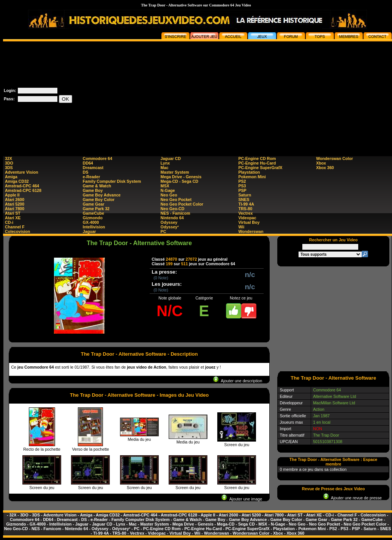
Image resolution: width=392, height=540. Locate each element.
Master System (175, 172)
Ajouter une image (242, 499)
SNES (244, 200)
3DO (9, 163)
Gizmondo (93, 218)
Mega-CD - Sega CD (179, 181)
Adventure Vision (21, 172)
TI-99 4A (246, 204)
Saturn (245, 195)
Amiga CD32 (17, 181)
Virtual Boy (249, 222)
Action (319, 409)
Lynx (165, 163)
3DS (9, 168)
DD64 (88, 163)
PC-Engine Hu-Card (257, 163)
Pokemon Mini (252, 177)
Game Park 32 (96, 209)
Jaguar (89, 231)
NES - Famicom (175, 213)
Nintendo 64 (172, 218)
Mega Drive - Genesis (181, 177)
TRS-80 (245, 209)
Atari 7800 (15, 209)
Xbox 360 (325, 168)
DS (86, 172)
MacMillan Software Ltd (334, 403)
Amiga (11, 177)
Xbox (321, 163)
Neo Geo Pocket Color (182, 204)
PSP (242, 190)
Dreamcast (93, 168)
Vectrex (245, 213)
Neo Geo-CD (173, 209)
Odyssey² (170, 227)
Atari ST (13, 213)
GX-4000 (91, 222)
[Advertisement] (256, 95)
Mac (165, 168)
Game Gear (94, 204)
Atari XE (13, 218)
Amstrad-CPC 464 (22, 186)
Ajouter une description (238, 381)
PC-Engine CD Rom (257, 158)
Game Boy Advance (102, 195)
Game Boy (93, 190)
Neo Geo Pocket (176, 200)
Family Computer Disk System (112, 181)
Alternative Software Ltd (334, 396)
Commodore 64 (98, 158)
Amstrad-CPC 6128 (23, 190)
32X (9, 158)
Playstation (249, 172)
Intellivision (94, 227)
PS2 (242, 181)
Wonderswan (251, 231)
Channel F (15, 227)
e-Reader (92, 177)
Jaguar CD (171, 158)
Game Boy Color (99, 200)
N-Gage (168, 190)
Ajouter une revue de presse (352, 498)
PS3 (242, 186)
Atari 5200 (15, 204)
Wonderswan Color (334, 158)
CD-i (9, 222)
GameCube (93, 213)
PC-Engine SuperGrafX (260, 168)
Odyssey (169, 222)
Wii (241, 227)
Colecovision (17, 231)
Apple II (12, 195)
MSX (165, 186)
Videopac (247, 218)
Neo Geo (169, 195)
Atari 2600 (15, 200)
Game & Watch (97, 186)
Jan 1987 (321, 416)
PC (164, 231)
